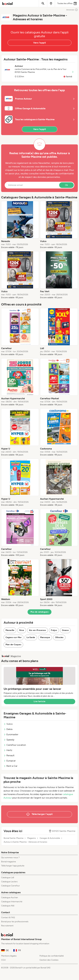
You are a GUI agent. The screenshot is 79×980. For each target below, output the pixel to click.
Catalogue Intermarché (12, 902)
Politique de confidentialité (52, 956)
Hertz (8, 750)
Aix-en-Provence (37, 630)
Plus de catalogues (39, 612)
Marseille (10, 630)
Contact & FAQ (8, 917)
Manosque (45, 637)
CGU (3, 960)
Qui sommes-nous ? (10, 858)
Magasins (32, 838)
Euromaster (11, 734)
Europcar (10, 761)
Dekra (8, 729)
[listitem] (20, 225)
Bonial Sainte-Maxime (14, 838)
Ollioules (59, 637)
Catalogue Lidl (8, 878)
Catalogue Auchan (10, 898)
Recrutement (7, 926)
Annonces (72, 10)
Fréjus (54, 630)
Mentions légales (9, 956)
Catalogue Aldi (8, 906)
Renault (9, 755)
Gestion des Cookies (49, 960)
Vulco (8, 724)
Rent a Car (10, 766)
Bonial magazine (9, 862)
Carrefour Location (15, 745)
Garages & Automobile (50, 838)
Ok (66, 185)
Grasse (65, 630)
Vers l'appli (40, 43)
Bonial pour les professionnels (15, 922)
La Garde (31, 637)
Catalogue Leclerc (9, 882)
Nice (22, 630)
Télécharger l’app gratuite (13, 866)
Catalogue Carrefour (10, 886)
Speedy (9, 740)
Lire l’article (39, 701)
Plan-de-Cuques (13, 645)
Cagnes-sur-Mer (14, 637)
